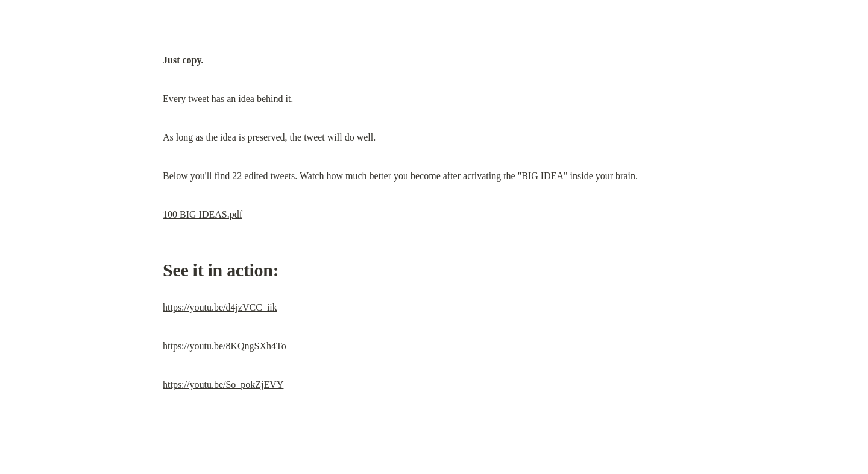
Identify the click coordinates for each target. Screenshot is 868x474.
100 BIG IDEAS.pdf (203, 214)
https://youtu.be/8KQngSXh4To (225, 346)
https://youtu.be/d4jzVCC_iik (220, 307)
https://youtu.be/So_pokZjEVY (223, 384)
